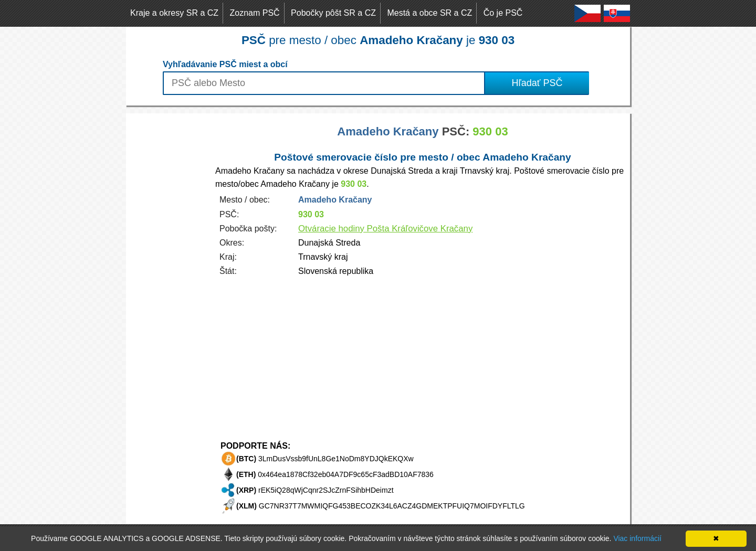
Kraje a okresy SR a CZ (174, 13)
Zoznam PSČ (255, 13)
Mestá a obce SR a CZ (429, 13)
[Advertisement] (168, 271)
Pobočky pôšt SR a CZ (333, 13)
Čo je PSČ (503, 13)
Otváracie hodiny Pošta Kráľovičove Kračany (385, 229)
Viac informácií (637, 538)
